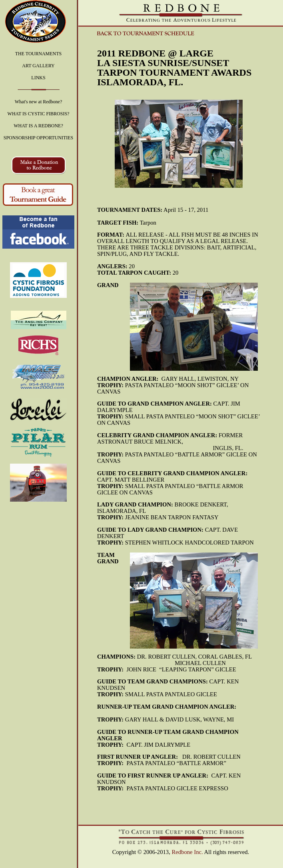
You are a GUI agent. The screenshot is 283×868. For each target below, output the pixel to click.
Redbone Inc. (187, 852)
